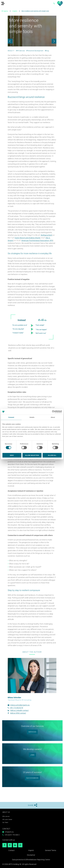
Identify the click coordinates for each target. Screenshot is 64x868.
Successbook (32, 778)
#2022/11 (11, 51)
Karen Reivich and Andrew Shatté (27, 238)
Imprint (31, 850)
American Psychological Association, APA (37, 240)
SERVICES (32, 732)
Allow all (52, 455)
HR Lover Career (7, 819)
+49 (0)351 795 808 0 (12, 835)
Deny (12, 455)
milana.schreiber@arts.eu (20, 705)
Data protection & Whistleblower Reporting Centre (31, 860)
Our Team (5, 822)
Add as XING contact (18, 713)
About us (6, 812)
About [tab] (53, 417)
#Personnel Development (35, 51)
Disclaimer (31, 855)
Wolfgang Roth (46, 235)
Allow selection (32, 455)
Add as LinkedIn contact (19, 710)
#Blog (47, 51)
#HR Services (20, 51)
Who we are (6, 816)
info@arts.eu (9, 832)
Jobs (32, 755)
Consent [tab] (11, 417)
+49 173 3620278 (16, 708)
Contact (11, 850)
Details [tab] (32, 417)
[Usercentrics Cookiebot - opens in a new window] (53, 412)
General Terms (51, 850)
